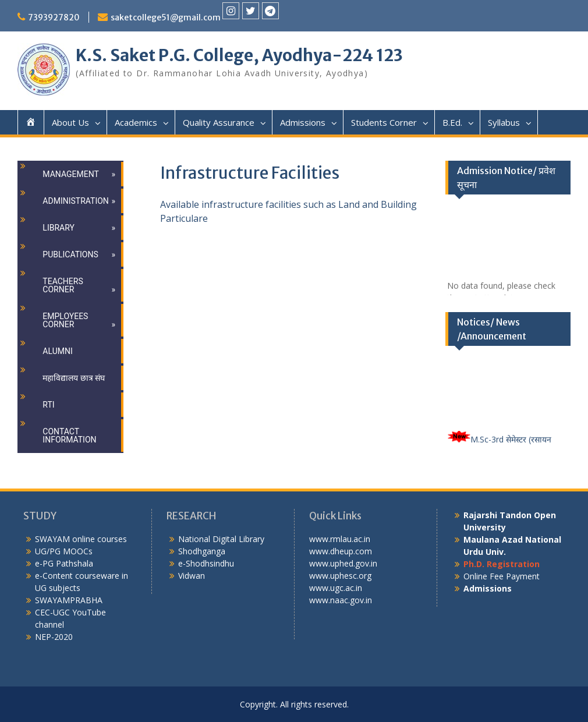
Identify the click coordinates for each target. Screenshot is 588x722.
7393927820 (54, 17)
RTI (48, 405)
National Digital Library (221, 539)
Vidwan (192, 576)
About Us (70, 122)
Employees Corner (65, 320)
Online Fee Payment (502, 576)
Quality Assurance (219, 122)
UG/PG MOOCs (64, 551)
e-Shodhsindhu (206, 563)
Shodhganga (202, 551)
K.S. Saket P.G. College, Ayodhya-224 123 (239, 55)
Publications (70, 254)
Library (59, 228)
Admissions (303, 122)
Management (70, 174)
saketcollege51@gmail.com (166, 17)
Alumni (57, 351)
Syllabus (504, 122)
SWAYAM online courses (81, 539)
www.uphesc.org (340, 576)
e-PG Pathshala (64, 563)
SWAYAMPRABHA (69, 600)
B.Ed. (452, 122)
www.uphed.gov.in (343, 563)
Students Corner (384, 122)
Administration (75, 201)
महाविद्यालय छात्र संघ (74, 378)
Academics (136, 122)
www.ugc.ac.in (336, 588)
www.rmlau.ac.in (340, 539)
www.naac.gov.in (341, 600)
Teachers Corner (63, 285)
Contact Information (69, 436)
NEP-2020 (54, 637)
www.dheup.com (341, 551)
